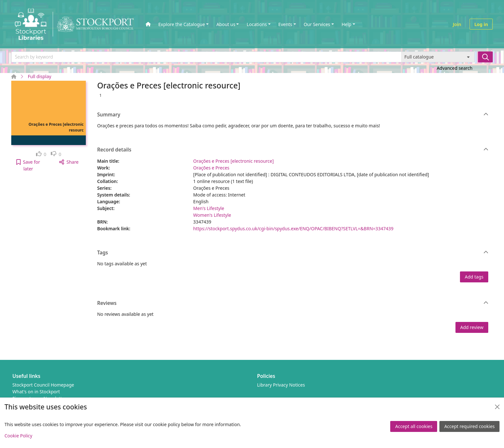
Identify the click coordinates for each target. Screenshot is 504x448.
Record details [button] (293, 150)
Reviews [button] (293, 303)
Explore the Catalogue (182, 24)
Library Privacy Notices (281, 385)
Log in (481, 24)
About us (226, 24)
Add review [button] (472, 327)
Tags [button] (293, 253)
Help (347, 24)
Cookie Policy (18, 436)
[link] (41, 154)
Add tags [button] (474, 277)
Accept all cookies (414, 426)
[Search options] (438, 57)
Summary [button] (293, 115)
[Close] (497, 407)
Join (457, 24)
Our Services (317, 24)
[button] (28, 165)
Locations (257, 24)
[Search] (485, 57)
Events (285, 24)
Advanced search (455, 68)
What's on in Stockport (36, 392)
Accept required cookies (469, 426)
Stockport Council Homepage (43, 385)
